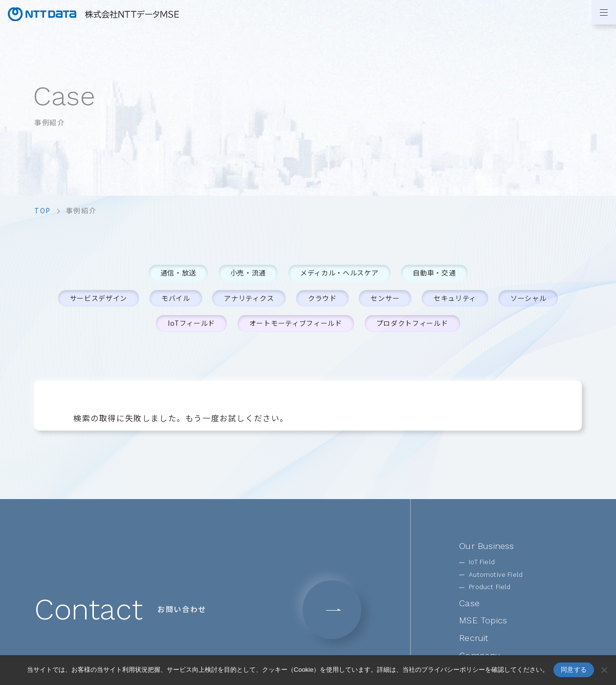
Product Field (490, 587)
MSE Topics (483, 621)
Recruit (474, 638)
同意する (574, 670)
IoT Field (482, 562)
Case (469, 604)
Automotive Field (496, 575)
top (43, 210)
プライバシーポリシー (453, 670)
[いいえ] (604, 670)
